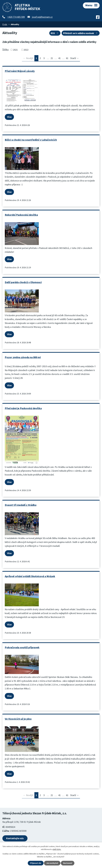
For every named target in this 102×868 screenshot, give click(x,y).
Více (9, 117)
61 (67, 58)
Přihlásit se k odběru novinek (81, 33)
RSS (55, 33)
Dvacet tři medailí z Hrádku (21, 505)
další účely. (57, 849)
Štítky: (6, 49)
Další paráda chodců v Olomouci (23, 282)
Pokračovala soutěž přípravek (22, 647)
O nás (5, 24)
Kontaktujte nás (15, 838)
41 (59, 58)
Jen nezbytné (52, 863)
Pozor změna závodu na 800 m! (23, 357)
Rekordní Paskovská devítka (21, 215)
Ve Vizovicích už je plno (18, 719)
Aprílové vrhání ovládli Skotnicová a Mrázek (30, 576)
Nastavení (68, 863)
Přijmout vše (36, 863)
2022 (26, 50)
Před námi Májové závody (20, 71)
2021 (15, 50)
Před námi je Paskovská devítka (23, 408)
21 (52, 58)
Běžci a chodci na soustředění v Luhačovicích (31, 140)
